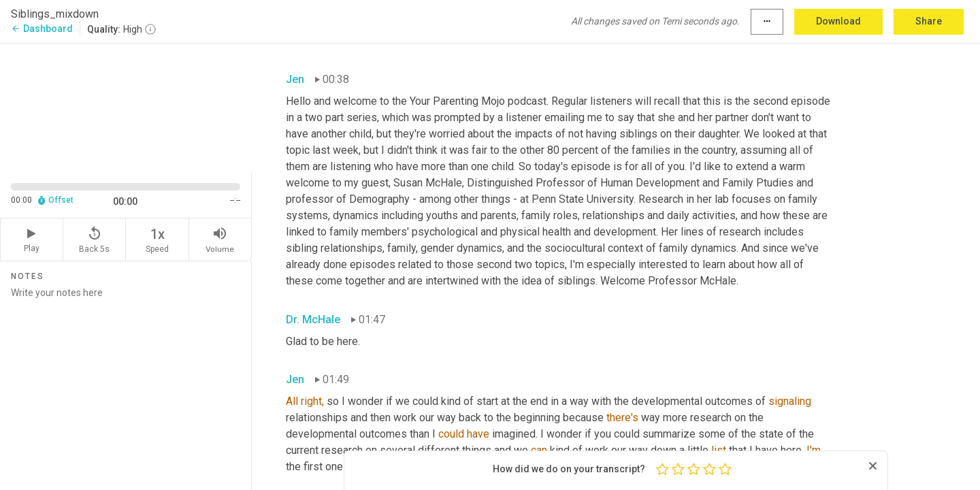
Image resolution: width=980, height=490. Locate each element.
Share (929, 21)
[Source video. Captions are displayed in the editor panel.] (126, 107)
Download (838, 21)
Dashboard (42, 29)
